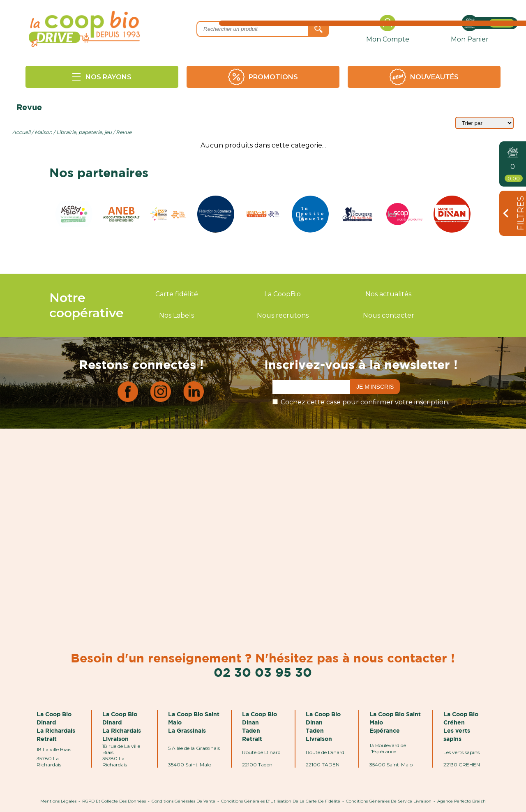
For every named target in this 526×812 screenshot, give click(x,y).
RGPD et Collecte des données (114, 801)
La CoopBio (283, 294)
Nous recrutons (283, 315)
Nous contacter (389, 315)
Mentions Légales (58, 801)
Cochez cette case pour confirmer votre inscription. (365, 402)
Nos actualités (388, 294)
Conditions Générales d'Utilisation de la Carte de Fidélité (281, 801)
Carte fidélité (177, 294)
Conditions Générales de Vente (183, 801)
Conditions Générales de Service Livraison (389, 801)
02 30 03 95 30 (263, 672)
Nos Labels (176, 315)
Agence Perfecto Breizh (461, 801)
